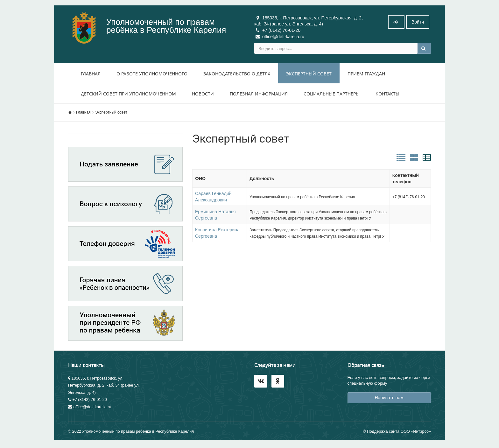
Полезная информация (259, 95)
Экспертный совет (309, 75)
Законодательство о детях (237, 75)
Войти (418, 23)
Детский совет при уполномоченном (128, 95)
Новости (203, 95)
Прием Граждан (366, 75)
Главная (91, 75)
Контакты (387, 95)
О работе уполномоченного (152, 75)
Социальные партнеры (332, 95)
